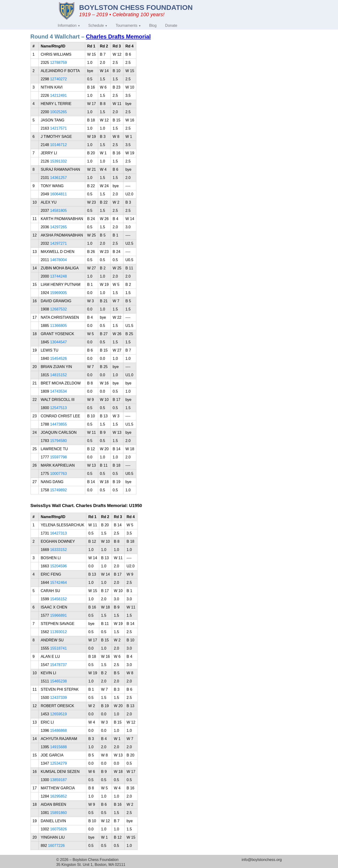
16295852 (58, 796)
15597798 (58, 457)
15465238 (58, 681)
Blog (153, 25)
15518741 (58, 648)
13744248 (58, 276)
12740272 (58, 79)
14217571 (58, 128)
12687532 (58, 309)
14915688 (58, 747)
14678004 (58, 260)
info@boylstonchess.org (262, 860)
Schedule (96, 25)
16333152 (58, 550)
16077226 (56, 846)
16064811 (58, 194)
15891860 (58, 813)
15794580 (58, 441)
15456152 (58, 599)
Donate (171, 25)
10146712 (58, 145)
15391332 (58, 161)
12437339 (58, 698)
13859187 (58, 780)
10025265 (58, 112)
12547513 (58, 408)
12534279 (58, 763)
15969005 (58, 293)
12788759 (58, 63)
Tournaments (127, 25)
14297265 (58, 227)
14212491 (58, 95)
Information (67, 25)
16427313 (58, 533)
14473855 (58, 424)
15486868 (58, 730)
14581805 (58, 211)
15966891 (58, 615)
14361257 (58, 178)
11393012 (58, 632)
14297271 (58, 243)
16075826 (58, 829)
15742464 (58, 583)
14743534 (58, 391)
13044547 (58, 342)
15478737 (58, 665)
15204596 (58, 566)
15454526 (58, 358)
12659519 (58, 714)
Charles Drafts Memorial (118, 37)
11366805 (58, 326)
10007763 (58, 474)
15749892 (58, 490)
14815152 (58, 375)
